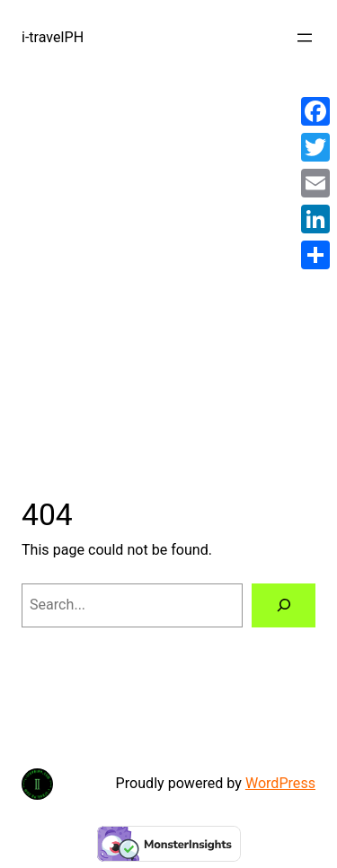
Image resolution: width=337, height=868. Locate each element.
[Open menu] (305, 38)
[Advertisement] (168, 264)
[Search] (284, 605)
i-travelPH (53, 37)
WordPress (280, 783)
